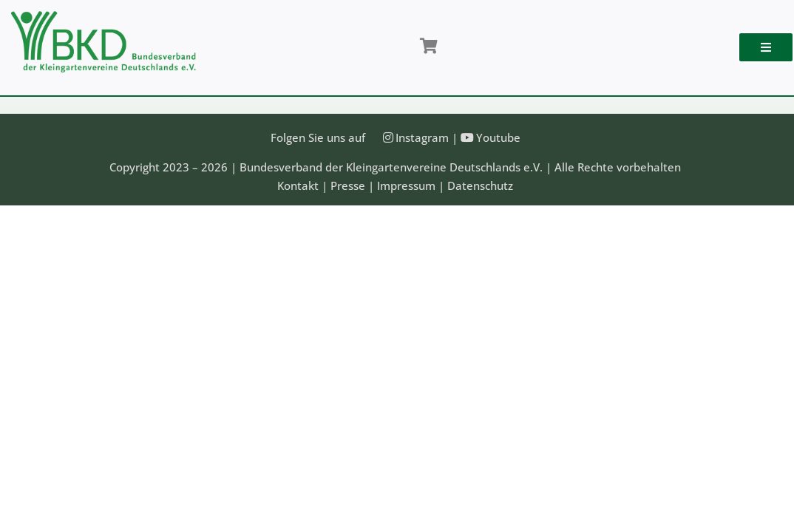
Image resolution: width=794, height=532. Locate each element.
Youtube (498, 137)
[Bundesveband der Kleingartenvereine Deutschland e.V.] (104, 16)
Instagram (422, 137)
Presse (348, 185)
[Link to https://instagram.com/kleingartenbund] (388, 137)
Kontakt (298, 185)
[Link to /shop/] (428, 47)
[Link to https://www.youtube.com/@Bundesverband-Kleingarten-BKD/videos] (467, 137)
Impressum (406, 185)
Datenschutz (480, 185)
